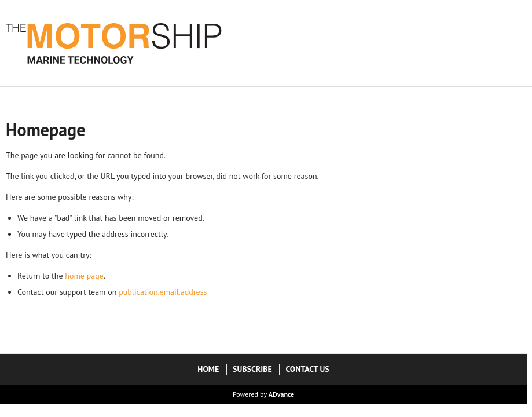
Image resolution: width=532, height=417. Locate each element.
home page (84, 276)
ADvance (281, 394)
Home (208, 369)
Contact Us (307, 369)
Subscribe (252, 369)
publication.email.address (163, 292)
